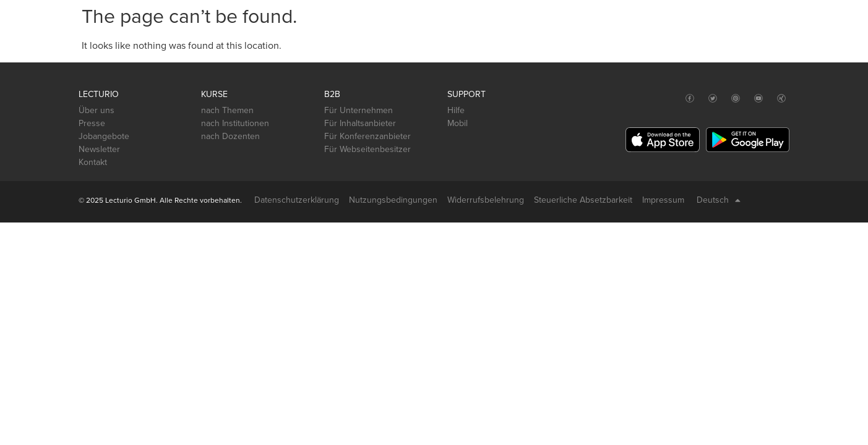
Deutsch (719, 200)
